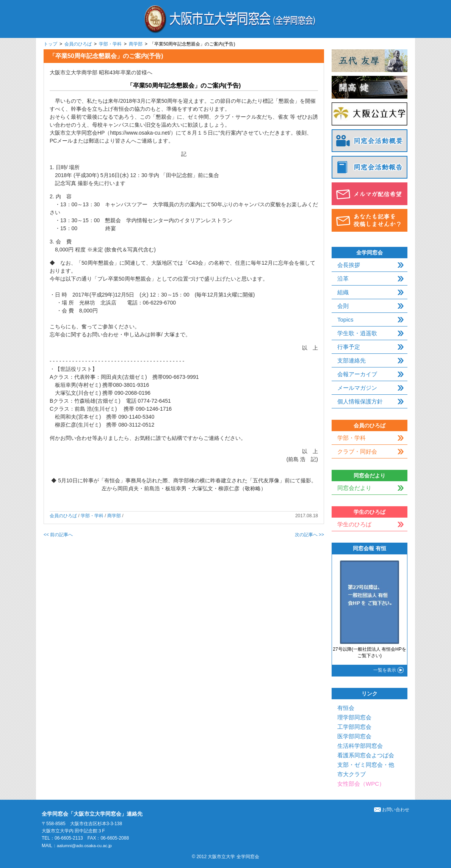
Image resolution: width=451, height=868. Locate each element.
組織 (343, 292)
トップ (50, 44)
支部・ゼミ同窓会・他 (366, 765)
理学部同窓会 (354, 717)
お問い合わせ (392, 810)
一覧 (385, 670)
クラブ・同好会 (357, 451)
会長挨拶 (349, 265)
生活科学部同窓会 (360, 746)
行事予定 (349, 347)
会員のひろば (78, 44)
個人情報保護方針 (360, 401)
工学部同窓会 (354, 727)
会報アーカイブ (357, 374)
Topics (345, 319)
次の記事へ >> (309, 535)
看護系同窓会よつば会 (366, 755)
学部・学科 (110, 44)
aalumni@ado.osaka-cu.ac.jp (86, 846)
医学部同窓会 (354, 736)
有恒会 (346, 708)
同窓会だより (354, 488)
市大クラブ (352, 774)
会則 (343, 306)
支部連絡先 (352, 360)
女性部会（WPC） (361, 784)
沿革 (343, 279)
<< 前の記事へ (58, 535)
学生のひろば (354, 524)
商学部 (136, 44)
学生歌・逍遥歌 (357, 333)
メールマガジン (357, 388)
